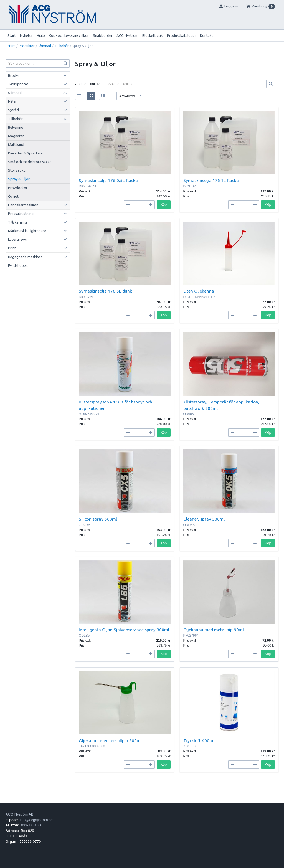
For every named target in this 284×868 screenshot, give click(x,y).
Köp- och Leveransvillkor (69, 35)
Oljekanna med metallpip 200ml (110, 740)
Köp (163, 205)
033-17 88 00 (32, 825)
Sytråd (13, 110)
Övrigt (13, 196)
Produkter (27, 46)
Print (12, 248)
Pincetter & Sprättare (25, 153)
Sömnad (45, 46)
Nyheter (26, 35)
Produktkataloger (182, 35)
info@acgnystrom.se (36, 820)
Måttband (16, 144)
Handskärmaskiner (23, 205)
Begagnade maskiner (25, 257)
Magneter (16, 136)
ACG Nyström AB (19, 814)
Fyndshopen (18, 265)
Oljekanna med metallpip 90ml (214, 630)
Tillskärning (17, 222)
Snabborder (103, 35)
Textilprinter (18, 84)
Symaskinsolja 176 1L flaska (211, 180)
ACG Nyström (127, 35)
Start (12, 35)
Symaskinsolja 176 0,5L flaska (108, 180)
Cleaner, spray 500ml (204, 519)
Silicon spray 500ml (98, 519)
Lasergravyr (18, 239)
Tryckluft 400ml (199, 740)
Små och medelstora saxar (30, 162)
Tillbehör (62, 46)
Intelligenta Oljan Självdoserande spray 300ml (124, 630)
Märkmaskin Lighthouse (27, 231)
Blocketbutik (153, 35)
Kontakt (206, 35)
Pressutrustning (21, 214)
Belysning (16, 127)
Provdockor (18, 188)
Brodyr (14, 75)
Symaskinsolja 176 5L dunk (105, 291)
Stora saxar (17, 170)
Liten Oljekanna (199, 291)
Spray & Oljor (19, 179)
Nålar (12, 101)
